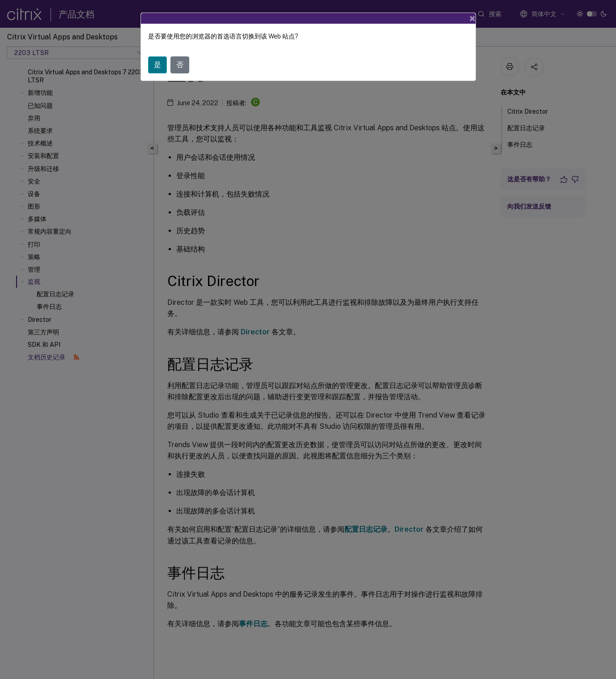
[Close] (472, 18)
